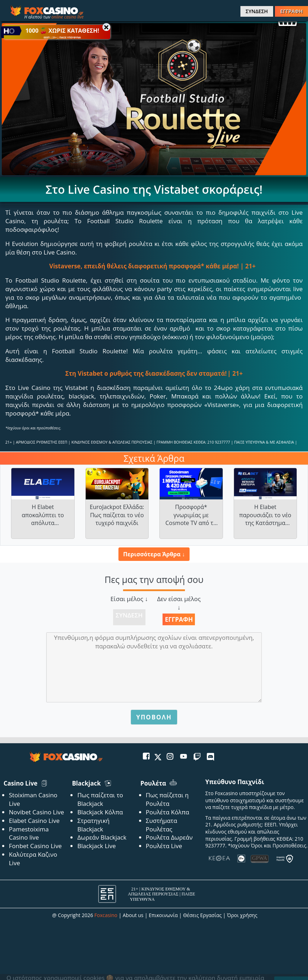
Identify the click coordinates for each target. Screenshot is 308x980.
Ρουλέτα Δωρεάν (169, 837)
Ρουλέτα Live (164, 846)
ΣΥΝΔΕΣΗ (257, 11)
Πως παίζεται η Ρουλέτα (167, 799)
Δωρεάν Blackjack (102, 837)
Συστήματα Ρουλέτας (161, 825)
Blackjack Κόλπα (100, 812)
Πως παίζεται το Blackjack (100, 799)
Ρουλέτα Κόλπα (168, 812)
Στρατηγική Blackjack (93, 825)
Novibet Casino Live (36, 812)
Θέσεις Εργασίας (203, 915)
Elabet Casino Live (34, 821)
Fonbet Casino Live (35, 846)
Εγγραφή (179, 619)
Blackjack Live (96, 846)
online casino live (67, 17)
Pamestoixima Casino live (29, 833)
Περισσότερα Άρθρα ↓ (154, 554)
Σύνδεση (129, 615)
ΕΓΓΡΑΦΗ (291, 11)
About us (133, 915)
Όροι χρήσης (242, 915)
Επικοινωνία (163, 915)
